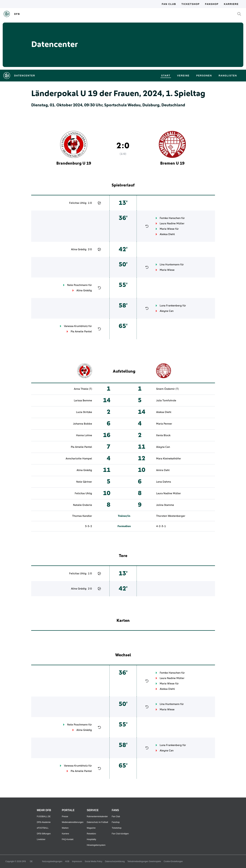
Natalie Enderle (83, 505)
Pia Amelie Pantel (81, 332)
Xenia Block (163, 435)
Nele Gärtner (84, 482)
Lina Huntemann (170, 265)
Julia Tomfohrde (166, 401)
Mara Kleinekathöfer (169, 459)
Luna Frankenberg (171, 306)
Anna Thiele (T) (83, 389)
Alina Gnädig (79, 249)
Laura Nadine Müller (172, 223)
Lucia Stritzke (84, 412)
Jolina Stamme (165, 505)
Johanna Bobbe (83, 424)
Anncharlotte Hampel (79, 459)
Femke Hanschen (170, 218)
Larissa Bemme (83, 401)
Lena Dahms (164, 482)
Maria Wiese (167, 229)
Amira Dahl (163, 470)
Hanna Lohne (84, 435)
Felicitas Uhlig (78, 203)
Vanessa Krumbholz (76, 326)
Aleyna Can (167, 311)
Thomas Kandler (82, 516)
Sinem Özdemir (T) (167, 389)
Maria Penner (164, 424)
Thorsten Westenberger (171, 516)
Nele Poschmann (77, 285)
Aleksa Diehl (167, 234)
